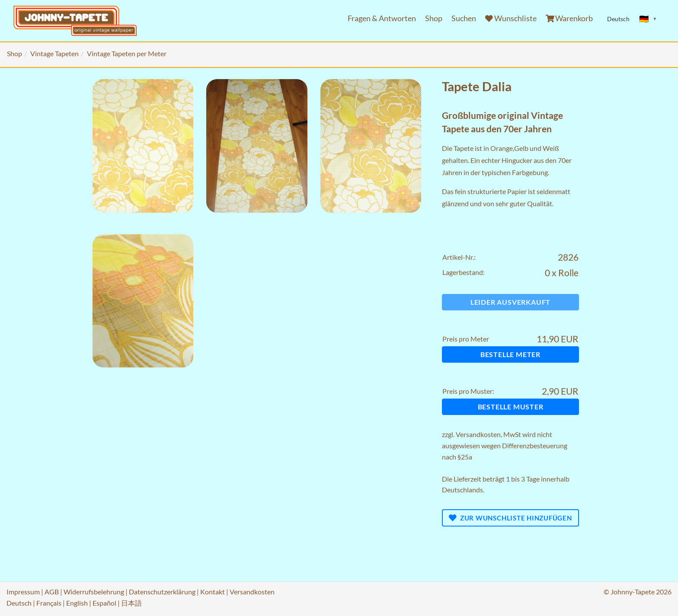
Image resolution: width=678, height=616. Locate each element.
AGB (52, 592)
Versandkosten (478, 434)
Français (49, 603)
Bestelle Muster (511, 407)
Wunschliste (511, 18)
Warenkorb (569, 18)
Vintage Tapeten (54, 53)
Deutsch (19, 603)
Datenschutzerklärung (162, 592)
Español (104, 603)
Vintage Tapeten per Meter (127, 53)
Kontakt (213, 592)
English (77, 603)
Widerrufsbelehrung (94, 592)
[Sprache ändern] (648, 19)
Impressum (23, 592)
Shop (434, 18)
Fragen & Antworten (382, 18)
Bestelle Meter (510, 354)
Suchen (464, 18)
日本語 (131, 603)
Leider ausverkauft (510, 302)
